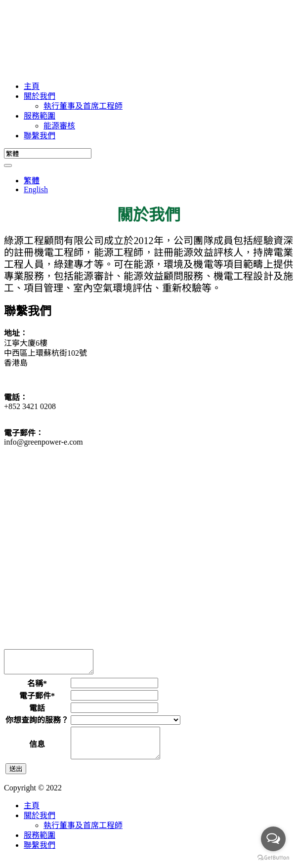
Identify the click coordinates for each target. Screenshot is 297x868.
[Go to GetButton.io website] (273, 858)
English (36, 189)
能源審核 (59, 126)
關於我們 (40, 96)
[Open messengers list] (273, 839)
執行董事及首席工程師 (83, 106)
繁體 (32, 181)
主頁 (32, 86)
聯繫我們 (40, 136)
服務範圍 (40, 116)
